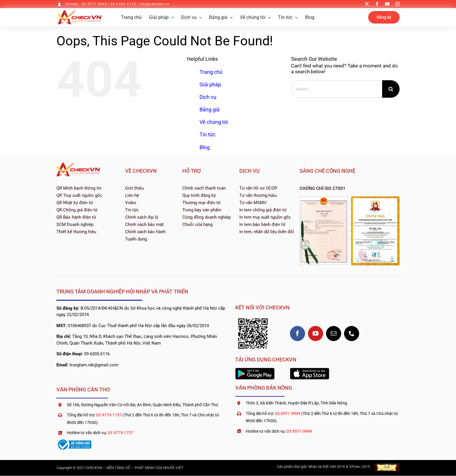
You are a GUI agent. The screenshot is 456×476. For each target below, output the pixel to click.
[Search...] (337, 89)
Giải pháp (210, 84)
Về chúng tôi (214, 122)
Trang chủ (211, 72)
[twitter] (367, 4)
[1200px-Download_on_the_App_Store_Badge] (310, 370)
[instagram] (397, 4)
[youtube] (387, 4)
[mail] (334, 334)
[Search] (391, 89)
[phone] (352, 334)
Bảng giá (210, 109)
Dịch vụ (208, 97)
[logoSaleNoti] (74, 440)
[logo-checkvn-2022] (80, 13)
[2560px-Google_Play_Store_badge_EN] (255, 370)
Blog (205, 147)
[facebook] (377, 4)
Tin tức (207, 134)
